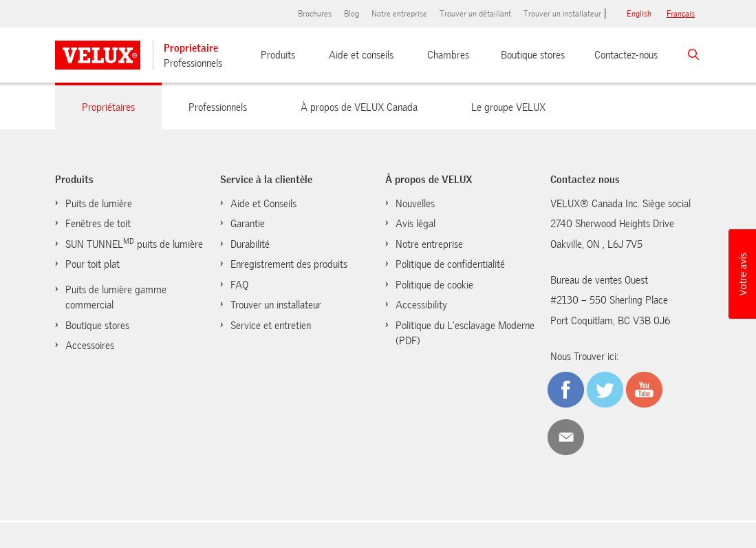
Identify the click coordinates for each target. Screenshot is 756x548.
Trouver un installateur (562, 14)
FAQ (239, 285)
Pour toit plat (93, 264)
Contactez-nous (626, 55)
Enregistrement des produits (289, 264)
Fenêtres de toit (98, 224)
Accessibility (421, 305)
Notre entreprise (399, 14)
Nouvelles (415, 204)
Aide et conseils (361, 55)
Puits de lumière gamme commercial (116, 298)
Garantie (248, 224)
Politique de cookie (434, 285)
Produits (278, 55)
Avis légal (415, 224)
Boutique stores (533, 55)
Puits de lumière (99, 204)
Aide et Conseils (263, 204)
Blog (352, 14)
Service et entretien (271, 326)
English (639, 14)
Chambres (448, 55)
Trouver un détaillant (475, 14)
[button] (742, 274)
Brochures (315, 14)
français (681, 14)
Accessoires (90, 346)
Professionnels (193, 63)
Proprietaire (191, 48)
